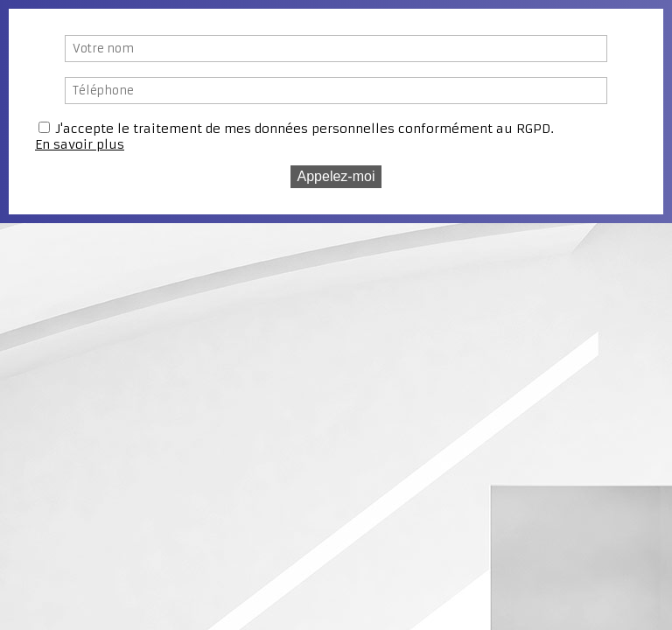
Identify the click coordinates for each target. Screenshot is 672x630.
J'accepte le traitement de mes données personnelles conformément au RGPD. (305, 129)
